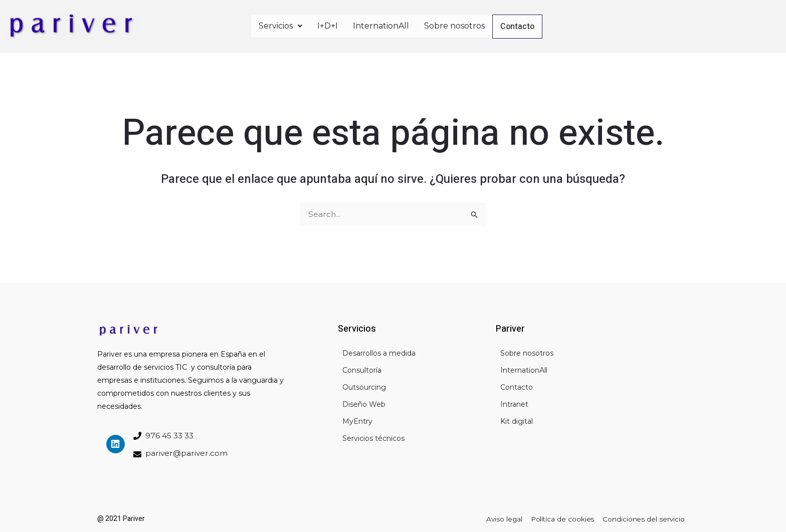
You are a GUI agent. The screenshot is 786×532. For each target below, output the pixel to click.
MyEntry (357, 420)
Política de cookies (559, 518)
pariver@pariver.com (187, 452)
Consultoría (362, 369)
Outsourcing (364, 386)
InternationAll (381, 25)
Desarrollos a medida (379, 352)
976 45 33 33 (170, 435)
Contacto (518, 27)
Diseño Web (364, 403)
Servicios (280, 25)
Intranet (514, 403)
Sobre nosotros (454, 25)
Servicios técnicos (373, 437)
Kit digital (517, 420)
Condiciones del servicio (643, 518)
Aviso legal (499, 518)
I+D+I (328, 25)
